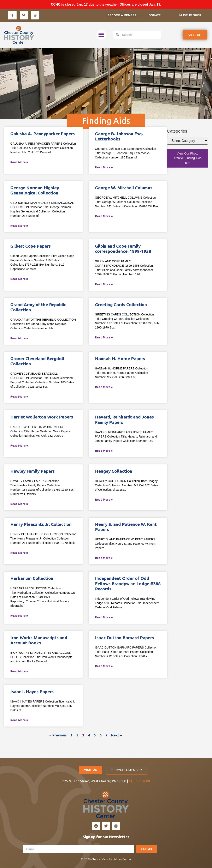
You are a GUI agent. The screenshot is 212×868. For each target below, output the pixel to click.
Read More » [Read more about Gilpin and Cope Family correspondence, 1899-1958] (104, 284)
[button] (101, 35)
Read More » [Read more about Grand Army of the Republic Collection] (19, 338)
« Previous (58, 735)
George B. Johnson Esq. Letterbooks (119, 136)
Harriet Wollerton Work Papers (42, 417)
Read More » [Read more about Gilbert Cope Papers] (19, 279)
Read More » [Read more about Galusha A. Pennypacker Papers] (19, 162)
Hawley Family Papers (33, 471)
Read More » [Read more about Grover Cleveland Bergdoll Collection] (19, 397)
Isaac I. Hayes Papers (32, 692)
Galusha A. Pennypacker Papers (43, 134)
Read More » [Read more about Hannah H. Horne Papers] (104, 387)
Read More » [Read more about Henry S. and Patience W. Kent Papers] (104, 558)
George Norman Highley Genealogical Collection (35, 190)
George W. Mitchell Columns (124, 188)
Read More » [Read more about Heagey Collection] (104, 500)
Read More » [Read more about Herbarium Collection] (19, 616)
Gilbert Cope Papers (31, 246)
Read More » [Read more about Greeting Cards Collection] (104, 338)
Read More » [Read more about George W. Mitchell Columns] (104, 216)
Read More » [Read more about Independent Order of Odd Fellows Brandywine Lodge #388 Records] (104, 617)
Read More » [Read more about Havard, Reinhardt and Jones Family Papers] (104, 451)
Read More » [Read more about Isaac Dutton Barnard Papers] (104, 666)
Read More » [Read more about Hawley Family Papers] (19, 504)
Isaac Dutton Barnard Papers (125, 638)
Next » (117, 735)
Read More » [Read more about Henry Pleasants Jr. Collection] (19, 553)
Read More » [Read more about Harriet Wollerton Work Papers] (19, 446)
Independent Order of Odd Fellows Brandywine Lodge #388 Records (128, 584)
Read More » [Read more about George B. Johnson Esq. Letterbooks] (104, 168)
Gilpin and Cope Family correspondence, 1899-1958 (123, 249)
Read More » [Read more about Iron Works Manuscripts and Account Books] (19, 671)
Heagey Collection (114, 471)
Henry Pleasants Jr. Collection (41, 524)
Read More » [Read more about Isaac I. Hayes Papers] (19, 720)
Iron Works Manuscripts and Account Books (39, 640)
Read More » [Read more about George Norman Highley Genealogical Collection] (19, 226)
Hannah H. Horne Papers (120, 359)
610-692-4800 (139, 781)
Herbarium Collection (32, 578)
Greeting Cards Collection (121, 305)
